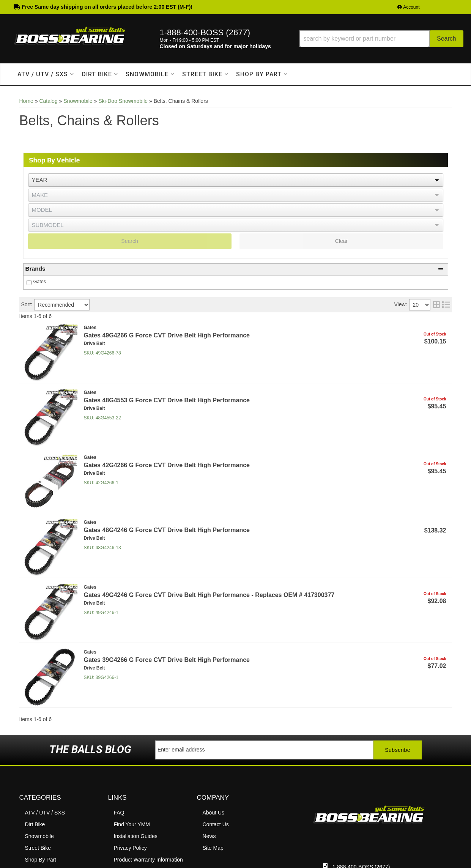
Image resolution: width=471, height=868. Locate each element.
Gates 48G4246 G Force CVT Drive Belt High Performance (167, 530)
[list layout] (446, 305)
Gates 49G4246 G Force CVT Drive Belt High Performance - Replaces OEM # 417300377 (209, 595)
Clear (341, 241)
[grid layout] (436, 305)
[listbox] (236, 180)
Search (129, 241)
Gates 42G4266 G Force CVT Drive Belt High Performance (167, 465)
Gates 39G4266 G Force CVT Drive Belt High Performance (167, 660)
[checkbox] (29, 283)
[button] (381, 39)
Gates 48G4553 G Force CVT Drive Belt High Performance (167, 400)
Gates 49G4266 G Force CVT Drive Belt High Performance (167, 335)
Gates (40, 282)
